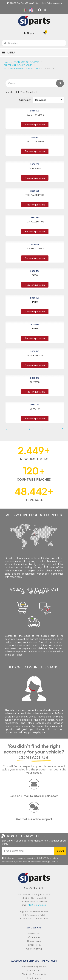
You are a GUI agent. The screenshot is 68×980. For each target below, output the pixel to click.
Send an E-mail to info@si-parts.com (34, 796)
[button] (35, 125)
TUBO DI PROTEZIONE (35, 115)
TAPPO (35, 302)
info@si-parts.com (37, 905)
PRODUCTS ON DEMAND (26, 62)
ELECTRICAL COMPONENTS (18, 65)
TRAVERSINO (35, 168)
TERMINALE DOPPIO (35, 248)
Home (7, 62)
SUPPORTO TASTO (35, 355)
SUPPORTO (35, 382)
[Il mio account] (29, 33)
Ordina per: (25, 100)
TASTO (35, 275)
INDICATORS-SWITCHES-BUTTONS (22, 68)
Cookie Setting (34, 949)
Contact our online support (34, 819)
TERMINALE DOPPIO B (35, 195)
